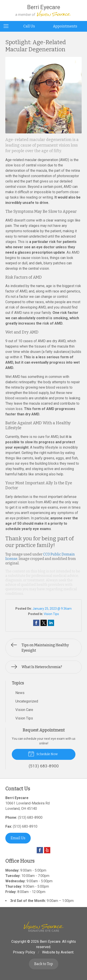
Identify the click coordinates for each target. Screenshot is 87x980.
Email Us (18, 838)
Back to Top (44, 964)
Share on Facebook (36, 623)
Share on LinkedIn (51, 623)
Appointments (65, 26)
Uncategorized (27, 701)
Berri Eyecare (50, 942)
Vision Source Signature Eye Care (44, 927)
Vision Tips (51, 614)
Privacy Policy (24, 952)
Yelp (47, 850)
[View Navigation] (8, 26)
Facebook (40, 850)
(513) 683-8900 (30, 817)
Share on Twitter (44, 623)
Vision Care (24, 710)
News (20, 693)
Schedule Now (43, 754)
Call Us (29, 26)
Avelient (67, 952)
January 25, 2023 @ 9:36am (52, 609)
